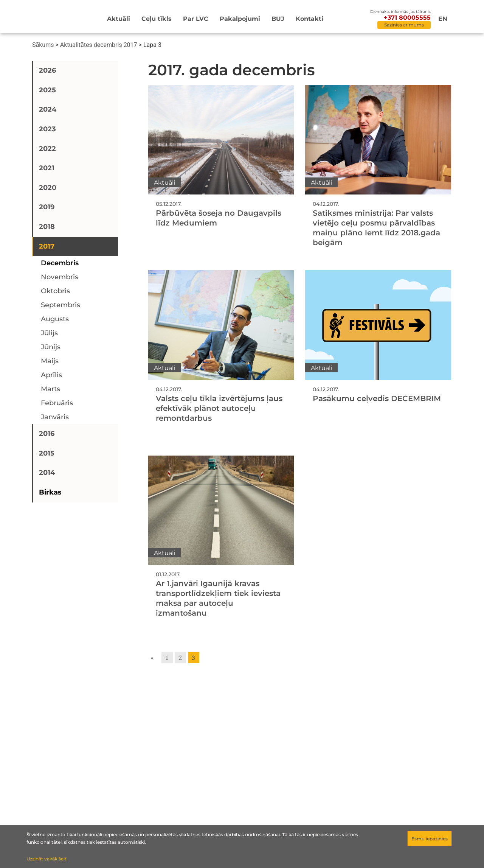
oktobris (55, 291)
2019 (47, 207)
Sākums (43, 45)
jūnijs (51, 347)
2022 (47, 149)
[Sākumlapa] (54, 18)
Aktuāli (119, 19)
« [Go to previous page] (152, 657)
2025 (47, 90)
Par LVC (196, 19)
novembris (60, 277)
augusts (55, 319)
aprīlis (51, 375)
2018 (47, 227)
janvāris (55, 417)
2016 (47, 434)
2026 (47, 70)
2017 (47, 246)
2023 (47, 129)
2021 (47, 168)
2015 (47, 453)
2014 (47, 473)
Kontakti (309, 19)
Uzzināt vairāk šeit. (47, 859)
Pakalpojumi (240, 19)
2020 (48, 188)
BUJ (278, 19)
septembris (60, 305)
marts (50, 389)
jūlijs (49, 333)
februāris (57, 403)
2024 (48, 109)
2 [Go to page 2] (180, 657)
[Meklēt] (358, 19)
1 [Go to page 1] (167, 657)
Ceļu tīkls (157, 19)
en (443, 19)
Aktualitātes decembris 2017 (99, 45)
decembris (60, 263)
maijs (50, 361)
